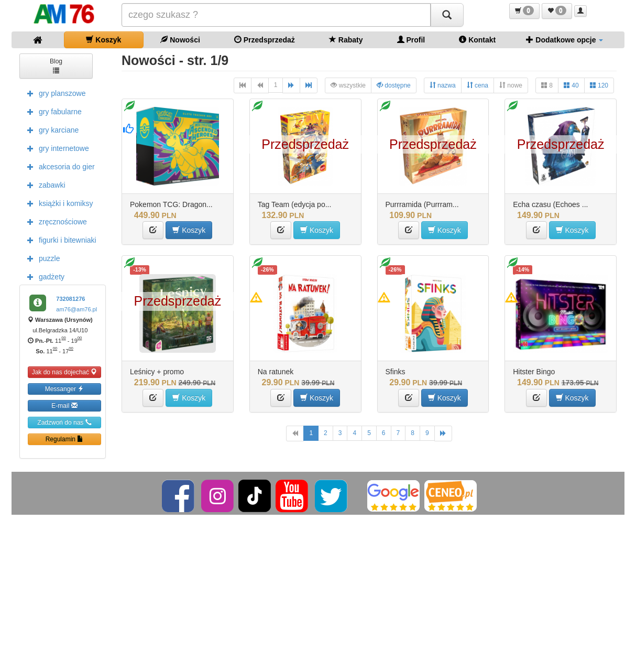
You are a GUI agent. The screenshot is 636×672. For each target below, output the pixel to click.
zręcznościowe (54, 221)
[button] (524, 11)
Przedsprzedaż (265, 40)
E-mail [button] (64, 405)
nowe (511, 85)
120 (599, 85)
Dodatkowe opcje (564, 40)
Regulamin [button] (65, 439)
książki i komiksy (57, 203)
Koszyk (103, 40)
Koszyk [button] (189, 230)
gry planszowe (54, 93)
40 (571, 85)
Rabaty (346, 40)
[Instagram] (218, 495)
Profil (411, 40)
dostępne (394, 85)
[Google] (393, 495)
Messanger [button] (65, 389)
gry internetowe (56, 148)
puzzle (41, 258)
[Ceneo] (451, 495)
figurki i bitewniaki (59, 240)
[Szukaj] (447, 15)
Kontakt (477, 40)
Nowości (180, 40)
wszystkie (348, 85)
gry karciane (50, 129)
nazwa (443, 85)
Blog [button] (56, 65)
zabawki (44, 185)
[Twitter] (332, 495)
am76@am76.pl (76, 309)
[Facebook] (179, 495)
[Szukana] (276, 15)
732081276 (70, 299)
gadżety (43, 276)
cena (478, 85)
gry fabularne (52, 111)
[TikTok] (255, 495)
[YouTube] (293, 495)
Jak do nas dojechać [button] (65, 372)
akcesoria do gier (58, 166)
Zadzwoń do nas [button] (64, 422)
